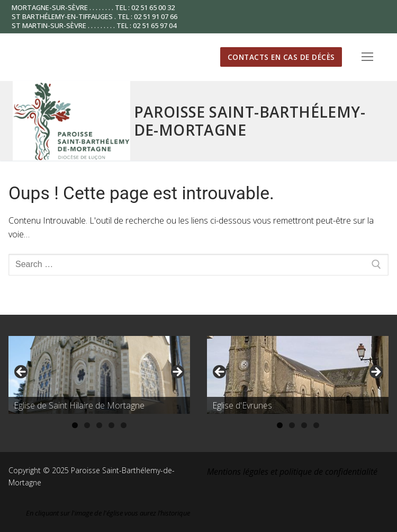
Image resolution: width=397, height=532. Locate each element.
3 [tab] (99, 425)
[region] (99, 375)
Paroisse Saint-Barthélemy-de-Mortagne (250, 121)
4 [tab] (111, 425)
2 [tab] (87, 425)
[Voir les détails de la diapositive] (99, 375)
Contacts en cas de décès (281, 57)
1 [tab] (75, 425)
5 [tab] (124, 425)
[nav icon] (367, 57)
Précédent (22, 373)
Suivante (177, 373)
